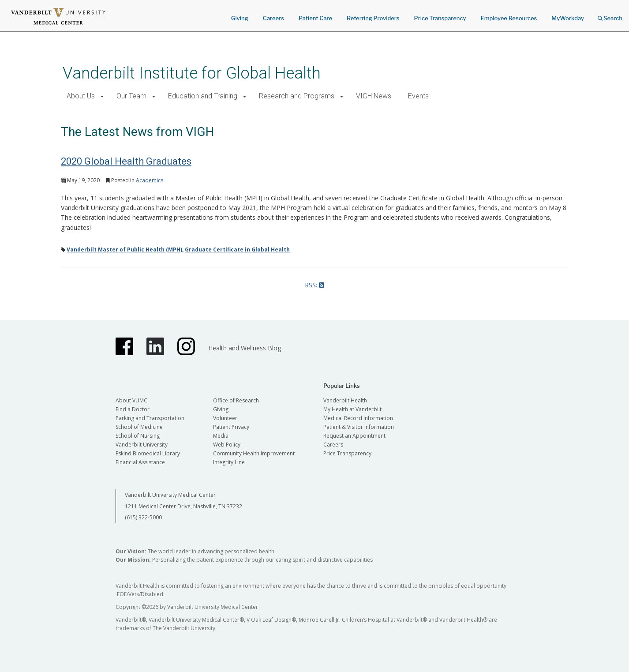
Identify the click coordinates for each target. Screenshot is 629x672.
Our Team (131, 96)
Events (418, 96)
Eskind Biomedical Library (148, 453)
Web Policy (227, 445)
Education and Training (203, 96)
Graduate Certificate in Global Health (237, 250)
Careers (273, 18)
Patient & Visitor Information (359, 427)
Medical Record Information (358, 418)
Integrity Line (229, 462)
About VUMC (131, 400)
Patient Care (315, 18)
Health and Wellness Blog (245, 348)
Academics (150, 180)
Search (610, 15)
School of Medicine (139, 427)
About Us (81, 96)
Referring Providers (373, 18)
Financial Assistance (140, 462)
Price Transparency (440, 18)
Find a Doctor (133, 409)
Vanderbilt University (142, 445)
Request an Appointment (354, 436)
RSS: (314, 285)
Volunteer (225, 418)
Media (221, 436)
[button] (102, 96)
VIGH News (374, 96)
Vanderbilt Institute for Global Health (192, 73)
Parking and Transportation (150, 418)
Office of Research (236, 400)
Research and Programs (297, 96)
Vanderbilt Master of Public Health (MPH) (124, 250)
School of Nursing (138, 436)
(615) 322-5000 (143, 517)
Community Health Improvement (254, 453)
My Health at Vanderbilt (352, 409)
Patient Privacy (231, 427)
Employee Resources (509, 18)
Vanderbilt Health (345, 400)
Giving (240, 18)
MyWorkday (568, 18)
